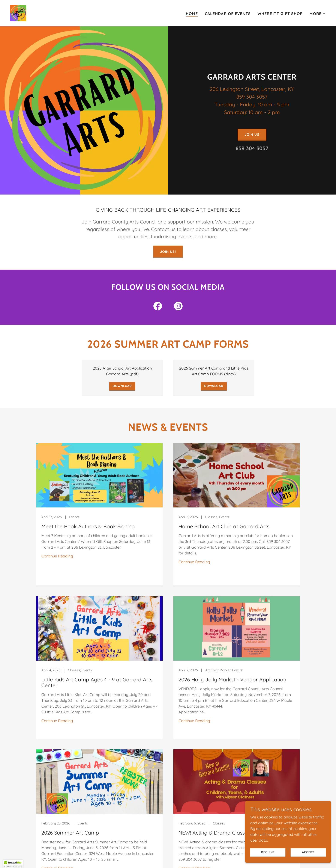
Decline (268, 861)
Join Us (252, 134)
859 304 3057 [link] (252, 148)
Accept (308, 861)
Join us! (168, 252)
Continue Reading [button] (57, 556)
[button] (318, 14)
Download (122, 386)
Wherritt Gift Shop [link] (280, 14)
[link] (18, 13)
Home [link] (192, 14)
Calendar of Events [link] (228, 14)
